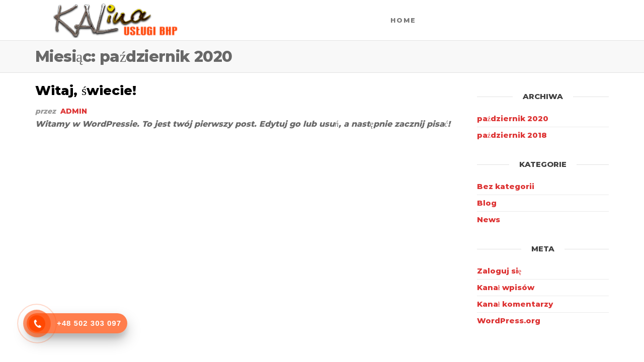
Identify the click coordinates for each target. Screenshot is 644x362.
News (489, 219)
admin (74, 111)
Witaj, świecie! (86, 90)
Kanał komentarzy (515, 304)
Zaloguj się (499, 271)
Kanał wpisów (506, 287)
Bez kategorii (506, 186)
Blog (487, 203)
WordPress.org (509, 321)
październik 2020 (513, 118)
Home (403, 20)
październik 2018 (512, 135)
